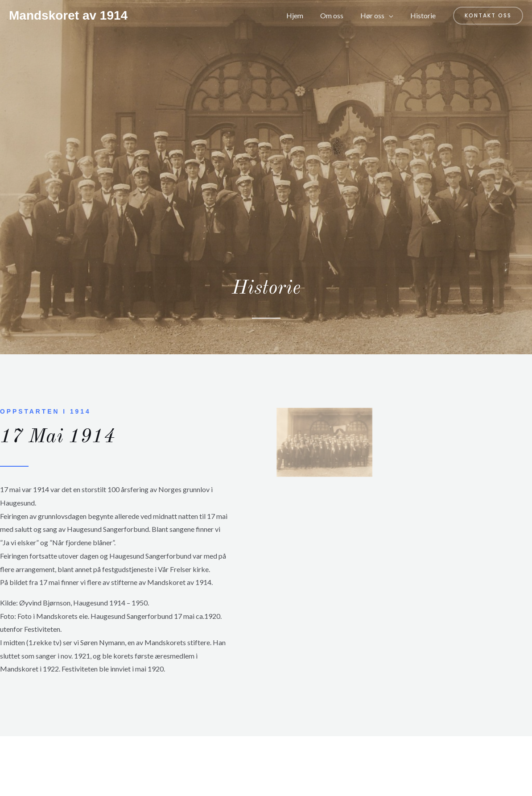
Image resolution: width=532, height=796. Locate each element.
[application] (393, 16)
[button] (488, 16)
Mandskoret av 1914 (68, 15)
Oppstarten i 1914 (46, 411)
